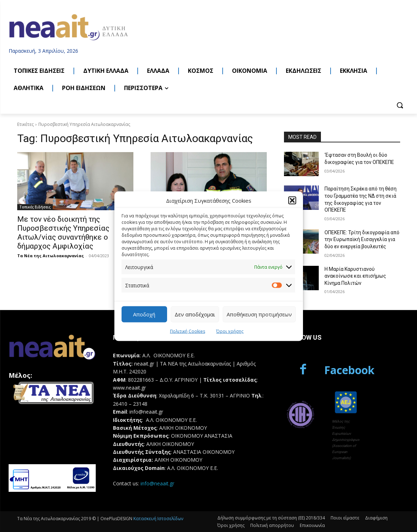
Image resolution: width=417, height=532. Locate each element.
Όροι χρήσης (230, 331)
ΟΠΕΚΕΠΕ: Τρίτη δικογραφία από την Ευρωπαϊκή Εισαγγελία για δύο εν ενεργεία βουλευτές (362, 239)
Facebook (349, 370)
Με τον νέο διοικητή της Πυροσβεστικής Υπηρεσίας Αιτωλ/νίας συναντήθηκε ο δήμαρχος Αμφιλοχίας (63, 233)
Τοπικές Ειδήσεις (35, 207)
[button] (292, 201)
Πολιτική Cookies (188, 331)
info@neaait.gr (157, 483)
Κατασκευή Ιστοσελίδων (158, 519)
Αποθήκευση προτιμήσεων (259, 314)
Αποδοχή (144, 314)
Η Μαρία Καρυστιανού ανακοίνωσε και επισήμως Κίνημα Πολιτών (355, 276)
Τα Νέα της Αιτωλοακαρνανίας (51, 256)
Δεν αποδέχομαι (195, 314)
